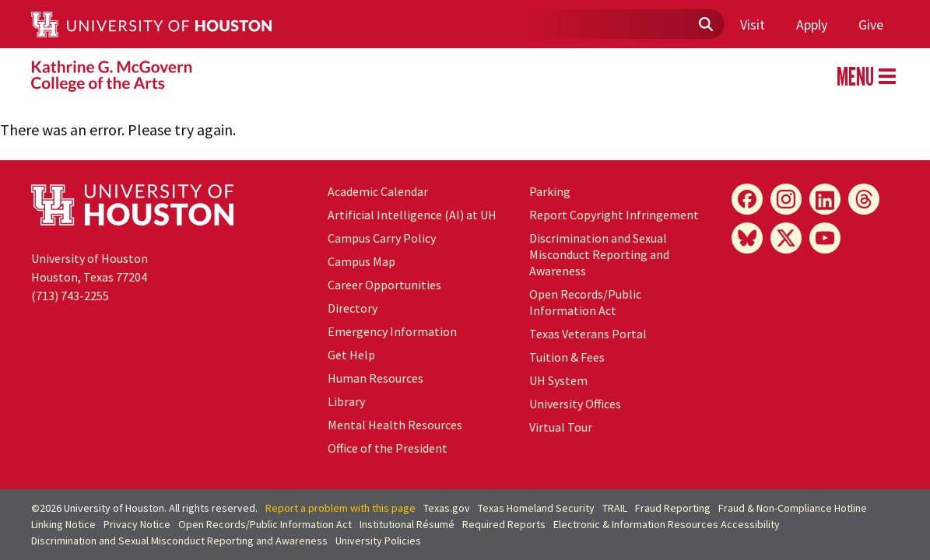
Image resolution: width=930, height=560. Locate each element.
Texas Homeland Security (536, 508)
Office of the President (388, 448)
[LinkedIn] (825, 199)
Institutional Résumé (407, 524)
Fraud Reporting (673, 508)
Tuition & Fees (567, 357)
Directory (353, 308)
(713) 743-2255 (70, 296)
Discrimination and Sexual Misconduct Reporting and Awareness (599, 254)
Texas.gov (447, 508)
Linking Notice (63, 524)
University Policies (378, 541)
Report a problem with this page (340, 508)
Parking (550, 191)
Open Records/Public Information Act (585, 302)
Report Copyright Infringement (614, 215)
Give (871, 24)
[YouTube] (825, 238)
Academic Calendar (378, 191)
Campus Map (361, 261)
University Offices (575, 404)
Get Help (351, 355)
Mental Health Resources (395, 425)
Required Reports (504, 524)
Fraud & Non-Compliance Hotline (793, 508)
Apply (812, 24)
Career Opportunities (384, 285)
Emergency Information (392, 331)
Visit (753, 24)
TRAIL (615, 508)
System (558, 380)
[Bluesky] (747, 238)
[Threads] (864, 199)
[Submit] (705, 25)
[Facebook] (747, 199)
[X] (786, 238)
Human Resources (376, 378)
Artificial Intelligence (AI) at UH (412, 215)
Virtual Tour (561, 427)
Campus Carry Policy (382, 238)
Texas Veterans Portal (588, 334)
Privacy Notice (137, 524)
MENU (866, 76)
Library (346, 401)
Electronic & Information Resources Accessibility (667, 524)
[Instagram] (786, 199)
